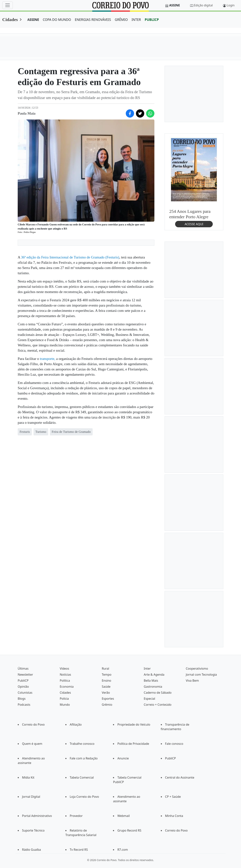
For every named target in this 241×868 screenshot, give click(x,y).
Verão (106, 693)
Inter (147, 669)
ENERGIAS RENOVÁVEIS (93, 20)
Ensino (106, 681)
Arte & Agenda (154, 675)
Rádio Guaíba (31, 850)
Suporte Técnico (33, 830)
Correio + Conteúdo (158, 705)
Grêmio (107, 705)
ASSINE (33, 20)
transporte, (48, 359)
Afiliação (76, 724)
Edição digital (203, 5)
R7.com (123, 850)
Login (231, 5)
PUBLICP (152, 20)
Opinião (23, 687)
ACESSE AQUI (194, 224)
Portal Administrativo (37, 816)
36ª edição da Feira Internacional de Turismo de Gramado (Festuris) (70, 257)
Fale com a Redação (84, 758)
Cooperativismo (197, 669)
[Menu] (8, 5)
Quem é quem (32, 744)
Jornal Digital (31, 797)
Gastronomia (153, 687)
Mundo (65, 705)
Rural (105, 669)
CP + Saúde (173, 797)
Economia (67, 687)
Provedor (76, 816)
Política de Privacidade (133, 744)
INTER (136, 20)
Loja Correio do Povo (84, 797)
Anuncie (123, 758)
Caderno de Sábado (158, 693)
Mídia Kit (28, 777)
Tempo (106, 675)
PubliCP (23, 681)
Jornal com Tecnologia (201, 675)
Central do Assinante (180, 777)
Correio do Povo (33, 724)
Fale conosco (174, 744)
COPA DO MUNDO (57, 20)
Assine (175, 5)
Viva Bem (192, 681)
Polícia (64, 699)
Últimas (23, 669)
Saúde (106, 687)
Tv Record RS (79, 850)
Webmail (124, 816)
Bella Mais (151, 681)
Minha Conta (174, 816)
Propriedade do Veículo (134, 724)
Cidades (10, 20)
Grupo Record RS (129, 830)
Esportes (108, 699)
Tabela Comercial (82, 777)
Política (65, 681)
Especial (149, 699)
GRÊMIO (121, 20)
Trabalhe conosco (82, 744)
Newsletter (25, 675)
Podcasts (24, 705)
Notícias (65, 675)
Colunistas (25, 693)
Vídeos (64, 669)
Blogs (22, 699)
